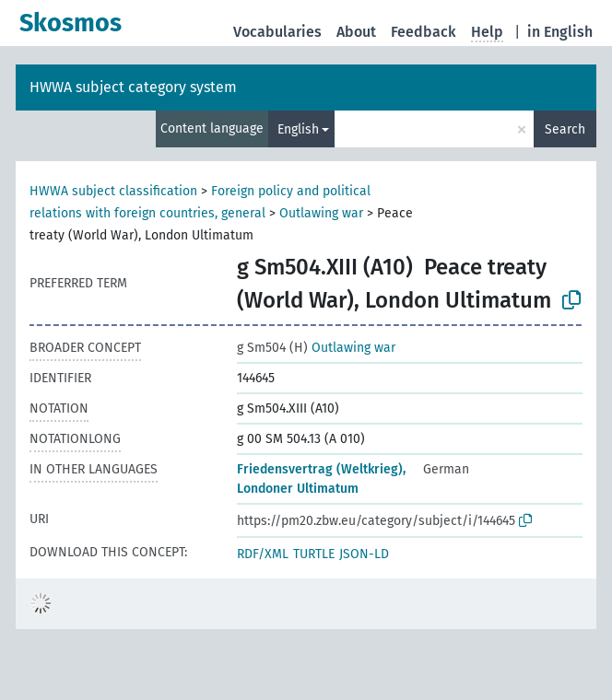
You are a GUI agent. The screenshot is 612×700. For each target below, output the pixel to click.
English (298, 129)
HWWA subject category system (133, 87)
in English (560, 32)
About (356, 32)
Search (565, 129)
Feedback (424, 32)
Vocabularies (277, 32)
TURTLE (314, 554)
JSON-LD (364, 554)
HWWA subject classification (113, 191)
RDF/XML (263, 554)
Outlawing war (321, 213)
